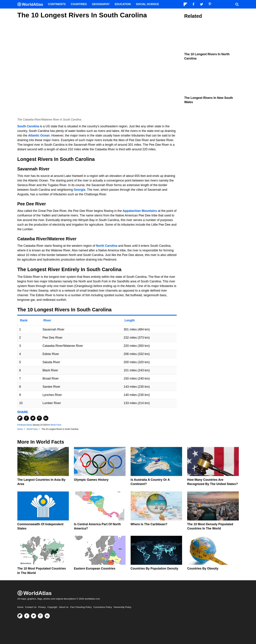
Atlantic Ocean (39, 135)
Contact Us (31, 607)
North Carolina (107, 246)
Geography (101, 4)
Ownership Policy (122, 607)
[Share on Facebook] (26, 418)
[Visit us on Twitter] (34, 616)
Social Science (148, 4)
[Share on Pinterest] (39, 418)
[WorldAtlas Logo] (31, 4)
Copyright (52, 607)
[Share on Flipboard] (20, 418)
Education (123, 4)
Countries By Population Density (154, 569)
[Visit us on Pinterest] (40, 616)
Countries (79, 4)
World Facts (56, 425)
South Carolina (28, 126)
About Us (64, 607)
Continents (57, 4)
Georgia (80, 190)
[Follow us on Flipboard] (20, 616)
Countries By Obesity (203, 569)
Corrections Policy (103, 607)
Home (20, 607)
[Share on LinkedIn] (46, 418)
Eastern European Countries (95, 569)
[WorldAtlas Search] (237, 4)
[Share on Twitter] (33, 418)
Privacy (42, 607)
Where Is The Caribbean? (149, 524)
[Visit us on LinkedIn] (47, 616)
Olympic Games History (91, 480)
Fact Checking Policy (81, 607)
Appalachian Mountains (140, 211)
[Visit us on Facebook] (27, 616)
